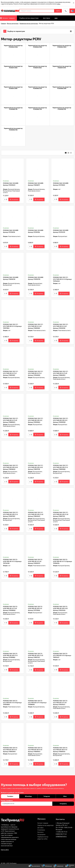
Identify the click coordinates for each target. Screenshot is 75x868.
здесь (59, 4)
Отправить (63, 804)
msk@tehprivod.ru (61, 836)
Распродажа (41, 834)
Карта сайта (5, 850)
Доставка (40, 828)
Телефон (10, 796)
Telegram (47, 796)
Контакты (40, 832)
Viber (65, 796)
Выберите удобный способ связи (12, 793)
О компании (41, 830)
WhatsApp (28, 796)
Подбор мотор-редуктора (45, 825)
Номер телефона (7, 800)
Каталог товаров (43, 823)
